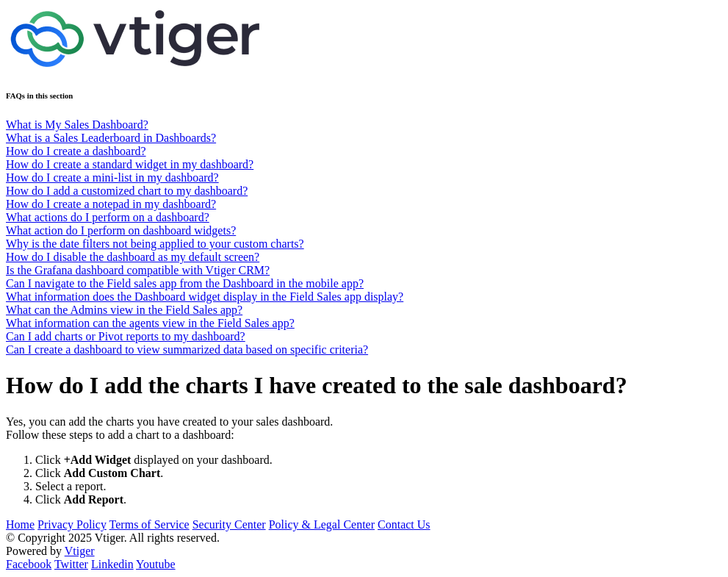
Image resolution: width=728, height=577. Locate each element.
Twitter (71, 564)
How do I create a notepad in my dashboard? (111, 204)
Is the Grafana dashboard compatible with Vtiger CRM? (138, 270)
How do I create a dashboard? (76, 151)
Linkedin (112, 564)
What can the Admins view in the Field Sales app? (124, 310)
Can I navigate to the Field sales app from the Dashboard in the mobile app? (185, 283)
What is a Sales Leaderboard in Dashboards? (111, 138)
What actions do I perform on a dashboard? (108, 217)
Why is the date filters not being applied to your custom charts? (155, 244)
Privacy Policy (72, 524)
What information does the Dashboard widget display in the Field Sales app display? (205, 297)
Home (20, 524)
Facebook (29, 564)
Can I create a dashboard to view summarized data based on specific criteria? (187, 350)
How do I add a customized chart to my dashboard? (127, 191)
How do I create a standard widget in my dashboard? (130, 164)
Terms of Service (149, 524)
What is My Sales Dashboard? (77, 125)
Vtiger (80, 551)
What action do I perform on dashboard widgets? (121, 230)
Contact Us (404, 524)
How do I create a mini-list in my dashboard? (112, 178)
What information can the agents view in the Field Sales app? (150, 323)
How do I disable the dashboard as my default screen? (133, 257)
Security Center (229, 524)
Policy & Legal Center (322, 524)
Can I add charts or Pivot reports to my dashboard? (126, 336)
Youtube (156, 564)
